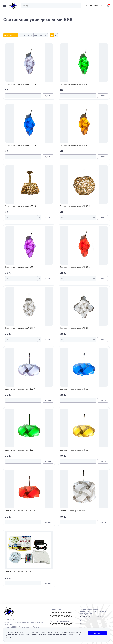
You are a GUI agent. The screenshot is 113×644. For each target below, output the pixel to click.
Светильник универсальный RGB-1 (20, 572)
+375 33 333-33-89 (61, 616)
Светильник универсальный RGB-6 (75, 389)
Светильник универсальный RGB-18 (20, 84)
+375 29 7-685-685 (92, 5)
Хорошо (97, 633)
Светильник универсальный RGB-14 (20, 145)
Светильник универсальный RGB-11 (20, 267)
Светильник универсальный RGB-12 (75, 206)
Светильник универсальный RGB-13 (75, 145)
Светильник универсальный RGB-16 (20, 206)
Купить (48, 96)
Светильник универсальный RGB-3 (20, 511)
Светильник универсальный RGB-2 (75, 511)
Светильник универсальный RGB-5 (20, 450)
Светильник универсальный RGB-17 (75, 84)
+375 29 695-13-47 (61, 624)
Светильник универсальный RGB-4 (75, 450)
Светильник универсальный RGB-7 (20, 389)
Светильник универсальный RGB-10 (75, 267)
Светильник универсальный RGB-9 (20, 328)
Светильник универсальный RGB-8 (75, 328)
